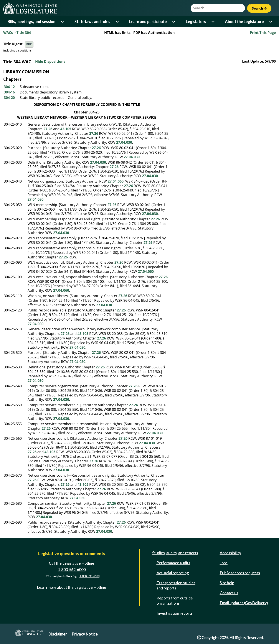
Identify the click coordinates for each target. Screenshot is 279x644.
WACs (8, 33)
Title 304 (24, 33)
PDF (29, 44)
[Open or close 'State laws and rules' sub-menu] (118, 22)
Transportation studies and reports (176, 585)
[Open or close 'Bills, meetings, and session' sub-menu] (63, 22)
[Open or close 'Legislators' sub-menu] (213, 22)
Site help (227, 583)
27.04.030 (124, 142)
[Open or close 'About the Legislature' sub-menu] (271, 22)
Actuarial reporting (173, 573)
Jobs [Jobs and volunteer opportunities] (224, 563)
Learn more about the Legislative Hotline (72, 587)
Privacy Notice (85, 634)
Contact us (229, 593)
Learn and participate (148, 22)
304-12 (9, 87)
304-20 (9, 98)
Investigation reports (175, 613)
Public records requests (240, 573)
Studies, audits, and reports (175, 553)
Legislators (196, 22)
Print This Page (263, 33)
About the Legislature (244, 22)
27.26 (48, 129)
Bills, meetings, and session (31, 22)
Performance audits (173, 563)
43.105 (66, 129)
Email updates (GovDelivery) (244, 603)
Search (259, 8)
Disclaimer (58, 634)
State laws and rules (92, 22)
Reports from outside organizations (175, 601)
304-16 (9, 92)
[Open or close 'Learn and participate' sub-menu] (174, 22)
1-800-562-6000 (72, 569)
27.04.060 (116, 181)
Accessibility (230, 553)
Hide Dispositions (50, 62)
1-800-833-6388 (89, 577)
